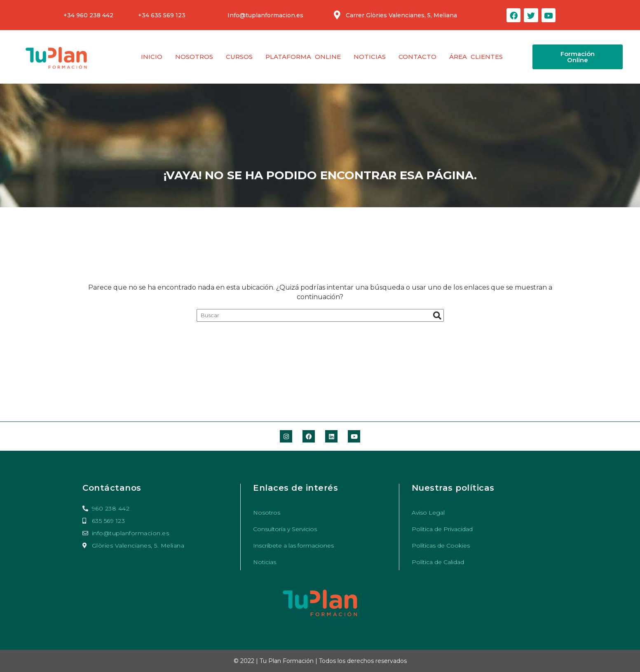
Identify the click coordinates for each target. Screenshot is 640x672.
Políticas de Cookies (441, 546)
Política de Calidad (438, 562)
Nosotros (194, 57)
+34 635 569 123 (162, 15)
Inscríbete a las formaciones (293, 546)
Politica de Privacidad (442, 529)
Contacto (417, 57)
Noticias (370, 57)
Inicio (152, 57)
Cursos (239, 57)
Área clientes (476, 57)
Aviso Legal (428, 513)
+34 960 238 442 (88, 15)
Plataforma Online (303, 57)
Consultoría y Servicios (285, 529)
